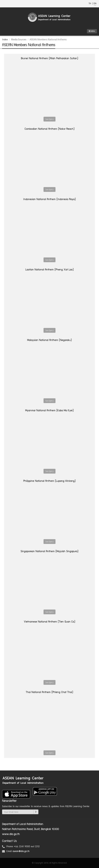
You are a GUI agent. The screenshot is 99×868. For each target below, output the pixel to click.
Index (5, 39)
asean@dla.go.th (21, 851)
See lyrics (49, 119)
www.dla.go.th (11, 834)
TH (90, 4)
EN (95, 4)
